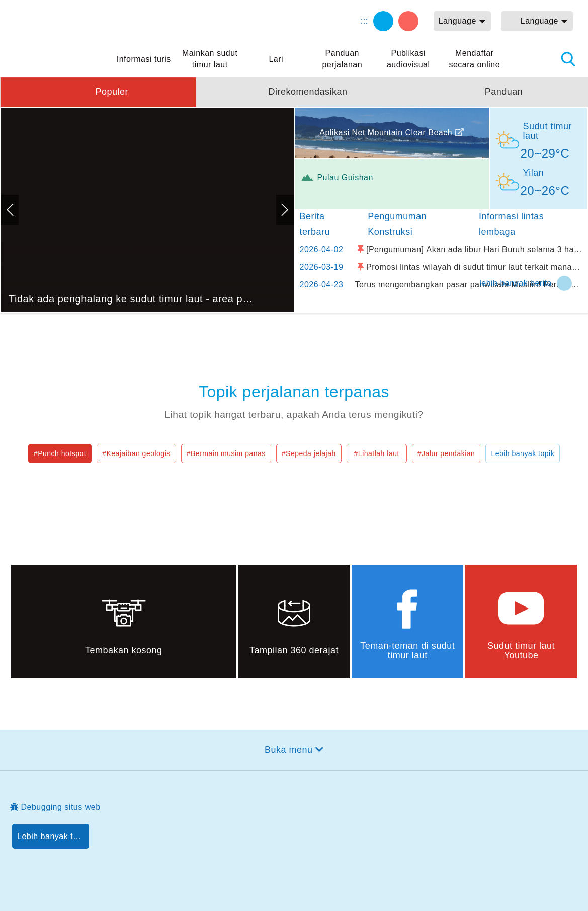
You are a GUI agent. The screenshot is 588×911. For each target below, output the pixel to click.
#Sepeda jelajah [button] (309, 453)
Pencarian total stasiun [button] (568, 59)
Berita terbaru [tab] (315, 224)
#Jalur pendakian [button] (446, 453)
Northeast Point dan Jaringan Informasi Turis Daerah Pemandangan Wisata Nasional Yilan (60, 33)
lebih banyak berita (516, 283)
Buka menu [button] (289, 750)
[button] (98, 92)
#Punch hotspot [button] (60, 453)
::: (364, 21)
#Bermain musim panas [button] (226, 453)
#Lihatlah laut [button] (377, 453)
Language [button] (457, 21)
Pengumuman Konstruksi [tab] (397, 224)
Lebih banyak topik (523, 453)
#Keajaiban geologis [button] (136, 453)
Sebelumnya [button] (10, 210)
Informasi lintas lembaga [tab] (511, 224)
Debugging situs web (61, 807)
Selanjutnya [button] (285, 210)
